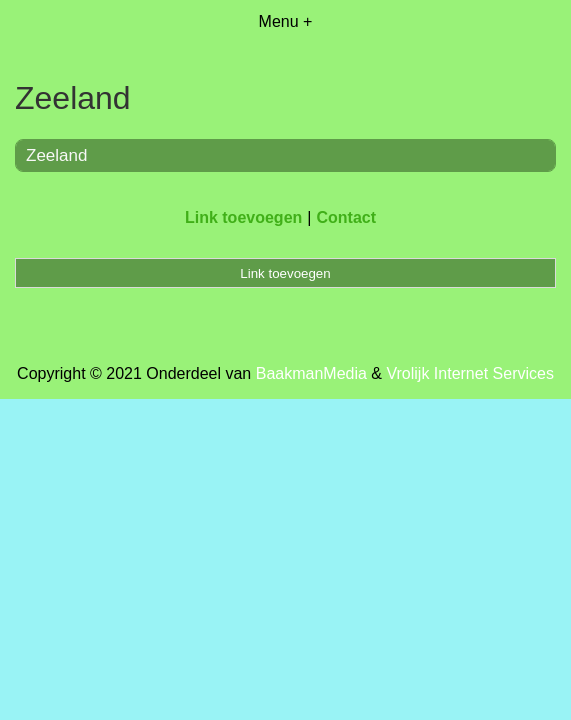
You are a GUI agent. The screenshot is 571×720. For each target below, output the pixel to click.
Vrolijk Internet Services (469, 373)
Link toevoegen (243, 217)
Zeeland (56, 155)
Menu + (286, 21)
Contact (346, 217)
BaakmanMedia (311, 373)
